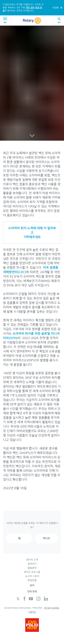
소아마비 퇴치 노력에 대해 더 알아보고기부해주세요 (32, 233)
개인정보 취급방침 (51, 608)
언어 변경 (32, 592)
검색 (59, 20)
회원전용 (32, 580)
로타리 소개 (32, 560)
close (56, 8)
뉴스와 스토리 (32, 576)
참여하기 (32, 564)
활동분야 (32, 568)
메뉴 (6, 20)
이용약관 (32, 612)
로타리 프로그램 (32, 572)
